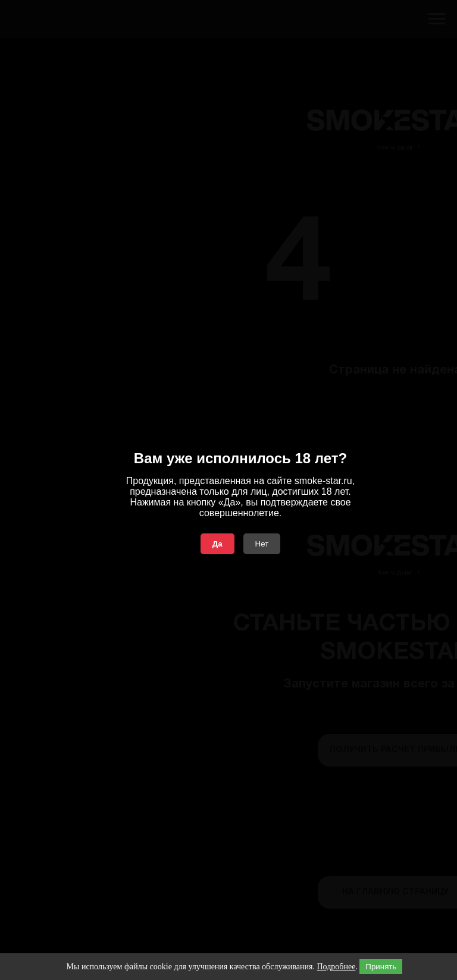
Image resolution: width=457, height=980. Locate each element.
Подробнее (336, 967)
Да (217, 544)
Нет (262, 544)
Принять (381, 967)
